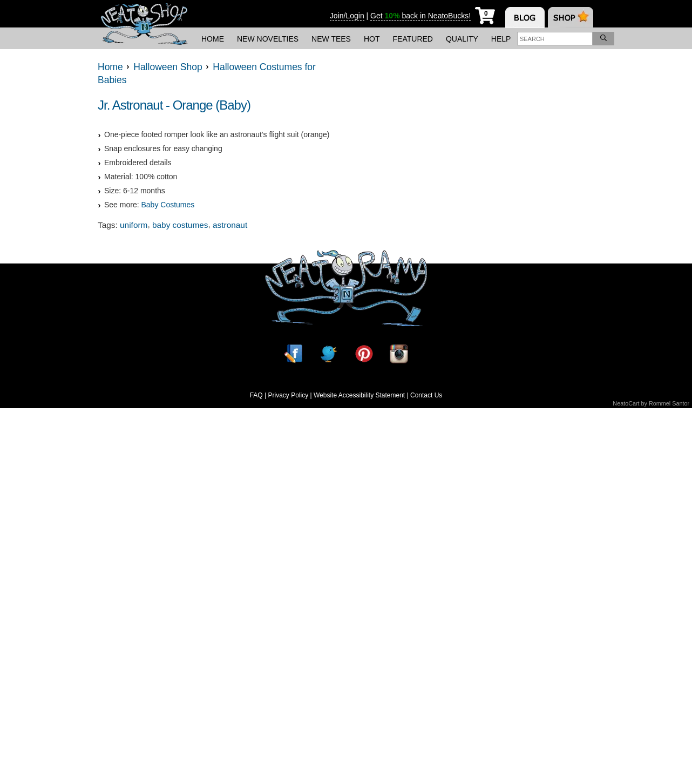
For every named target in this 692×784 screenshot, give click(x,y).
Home (213, 39)
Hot (372, 39)
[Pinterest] (364, 353)
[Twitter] (328, 353)
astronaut (230, 225)
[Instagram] (399, 353)
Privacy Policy (288, 395)
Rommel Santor (669, 403)
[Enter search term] (555, 39)
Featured (413, 39)
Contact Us (426, 395)
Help (501, 39)
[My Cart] (485, 14)
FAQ (256, 395)
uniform (134, 225)
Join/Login (347, 16)
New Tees (331, 39)
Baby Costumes (168, 205)
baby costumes (180, 225)
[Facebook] (293, 353)
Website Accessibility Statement (359, 395)
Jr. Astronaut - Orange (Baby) (174, 105)
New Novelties (268, 39)
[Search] (603, 39)
